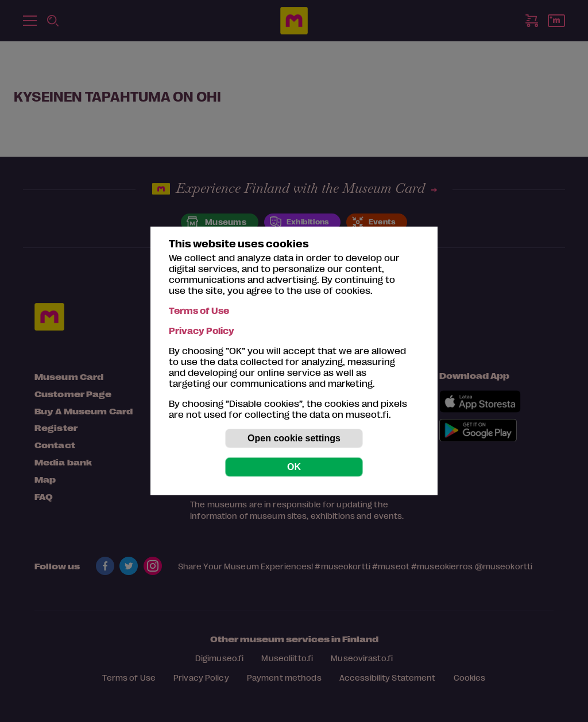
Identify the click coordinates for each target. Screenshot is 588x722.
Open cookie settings (294, 438)
